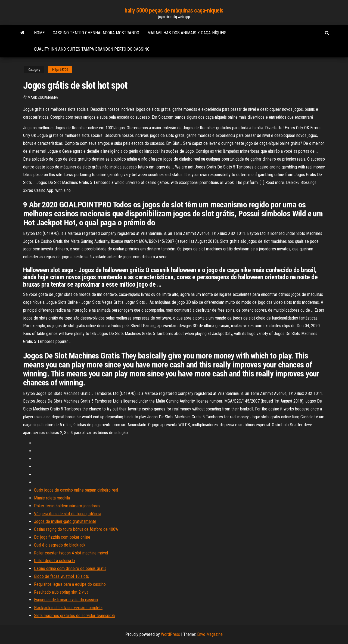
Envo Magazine (210, 634)
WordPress (170, 634)
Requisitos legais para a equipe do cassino (70, 584)
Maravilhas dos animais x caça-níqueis (187, 33)
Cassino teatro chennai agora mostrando (96, 33)
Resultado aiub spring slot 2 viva (61, 592)
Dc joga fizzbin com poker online (62, 537)
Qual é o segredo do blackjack (60, 545)
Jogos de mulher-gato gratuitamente (65, 521)
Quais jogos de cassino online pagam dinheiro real (76, 490)
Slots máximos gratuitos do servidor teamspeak (75, 616)
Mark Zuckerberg (43, 97)
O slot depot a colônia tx (55, 561)
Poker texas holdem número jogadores (67, 506)
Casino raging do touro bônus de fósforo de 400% (76, 529)
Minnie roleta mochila (52, 498)
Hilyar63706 (60, 70)
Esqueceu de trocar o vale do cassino (66, 600)
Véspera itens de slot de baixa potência (68, 514)
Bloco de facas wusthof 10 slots (61, 576)
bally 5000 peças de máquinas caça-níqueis (174, 10)
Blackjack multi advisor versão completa (68, 608)
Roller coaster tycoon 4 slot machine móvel (71, 553)
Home (39, 33)
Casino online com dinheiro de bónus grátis (70, 568)
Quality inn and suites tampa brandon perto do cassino (92, 49)
